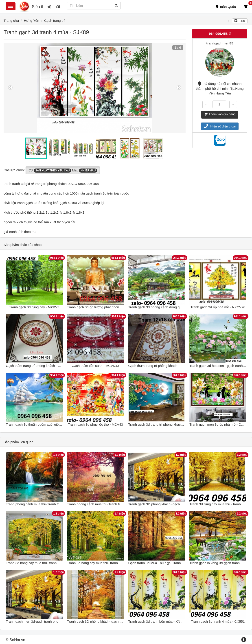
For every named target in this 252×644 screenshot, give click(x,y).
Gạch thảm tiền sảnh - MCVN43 (95, 366)
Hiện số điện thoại (220, 126)
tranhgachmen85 (220, 43)
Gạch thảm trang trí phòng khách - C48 (35, 366)
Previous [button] (10, 88)
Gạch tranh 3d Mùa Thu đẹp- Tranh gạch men (162, 563)
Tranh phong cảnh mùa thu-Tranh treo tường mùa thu (107, 504)
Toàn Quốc (226, 7)
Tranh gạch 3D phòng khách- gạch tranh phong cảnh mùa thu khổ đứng (121, 621)
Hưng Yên (31, 21)
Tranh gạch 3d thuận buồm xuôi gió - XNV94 (39, 424)
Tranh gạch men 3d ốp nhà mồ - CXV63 (219, 424)
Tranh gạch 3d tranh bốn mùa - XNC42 (157, 621)
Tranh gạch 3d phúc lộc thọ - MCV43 (95, 424)
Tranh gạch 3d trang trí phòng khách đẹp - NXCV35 (167, 424)
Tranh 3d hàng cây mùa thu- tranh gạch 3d (38, 563)
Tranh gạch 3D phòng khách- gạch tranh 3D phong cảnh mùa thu (177, 504)
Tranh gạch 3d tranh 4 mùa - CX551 (218, 621)
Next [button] (179, 88)
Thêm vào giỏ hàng (220, 114)
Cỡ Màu (63, 171)
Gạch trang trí (54, 21)
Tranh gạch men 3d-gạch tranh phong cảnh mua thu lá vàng (50, 621)
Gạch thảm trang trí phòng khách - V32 (157, 366)
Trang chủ (11, 21)
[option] (95, 88)
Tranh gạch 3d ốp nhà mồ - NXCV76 (218, 307)
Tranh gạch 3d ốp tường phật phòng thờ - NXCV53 (105, 307)
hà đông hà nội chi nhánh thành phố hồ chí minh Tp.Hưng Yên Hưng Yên (220, 88)
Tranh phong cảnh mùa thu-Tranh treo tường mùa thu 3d (48, 504)
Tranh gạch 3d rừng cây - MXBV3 (34, 307)
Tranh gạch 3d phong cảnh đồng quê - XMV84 (163, 307)
